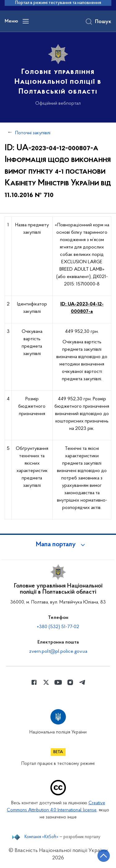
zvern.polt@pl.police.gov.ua (58, 652)
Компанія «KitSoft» (41, 837)
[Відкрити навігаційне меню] (26, 21)
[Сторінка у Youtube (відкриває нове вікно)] (58, 682)
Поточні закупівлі (33, 133)
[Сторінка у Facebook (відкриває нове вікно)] (34, 682)
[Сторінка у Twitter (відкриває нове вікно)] (46, 682)
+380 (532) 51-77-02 (58, 627)
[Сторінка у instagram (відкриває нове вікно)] (70, 682)
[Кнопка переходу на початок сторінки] (104, 856)
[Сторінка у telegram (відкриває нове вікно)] (82, 682)
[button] (58, 545)
